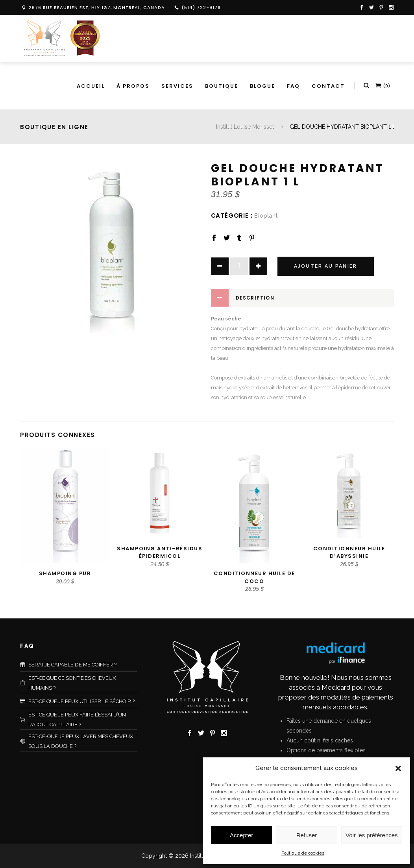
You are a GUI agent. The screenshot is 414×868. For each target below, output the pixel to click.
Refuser (307, 835)
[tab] (303, 298)
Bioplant (266, 216)
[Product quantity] (239, 266)
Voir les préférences (372, 835)
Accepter (241, 835)
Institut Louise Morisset (245, 127)
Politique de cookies (303, 853)
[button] (398, 768)
